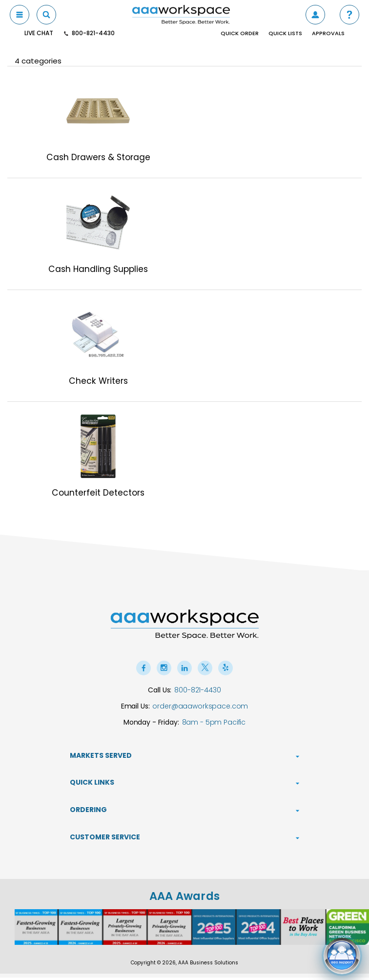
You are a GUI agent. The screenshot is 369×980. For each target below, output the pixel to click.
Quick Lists (285, 33)
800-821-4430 (197, 692)
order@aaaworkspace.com (200, 708)
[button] (349, 15)
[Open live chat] (342, 953)
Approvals (328, 33)
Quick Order (240, 33)
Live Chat (39, 33)
